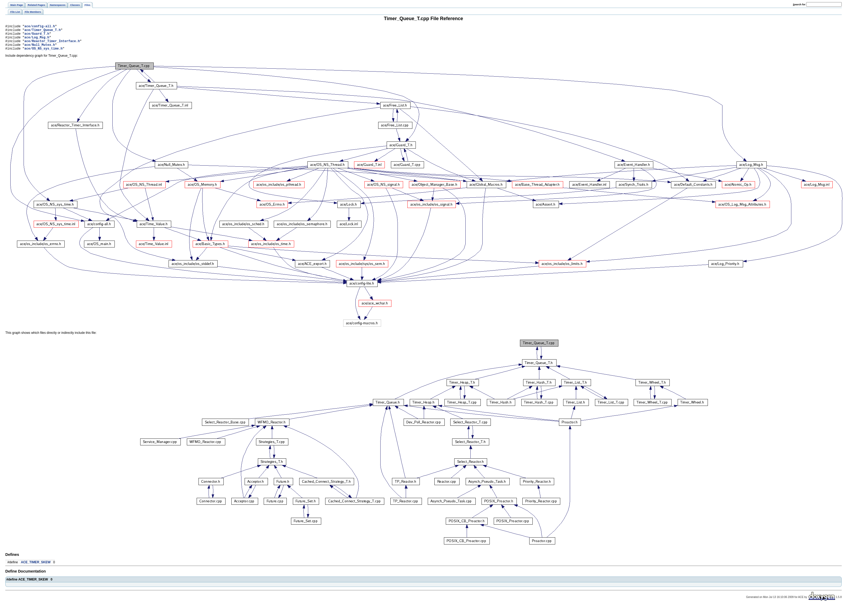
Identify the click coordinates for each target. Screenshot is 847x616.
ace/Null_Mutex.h (40, 49)
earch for (799, 4)
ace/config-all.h (40, 27)
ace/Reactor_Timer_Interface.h (52, 45)
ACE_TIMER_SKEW (36, 568)
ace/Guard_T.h (37, 36)
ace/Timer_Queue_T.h (43, 31)
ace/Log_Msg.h (37, 40)
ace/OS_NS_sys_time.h (43, 54)
